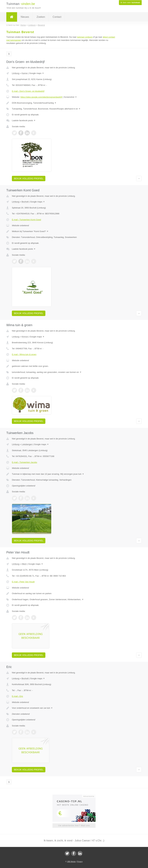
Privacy (80, 862)
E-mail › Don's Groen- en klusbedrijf (28, 91)
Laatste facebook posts (24, 120)
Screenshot (70, 97)
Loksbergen (27, 444)
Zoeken (41, 17)
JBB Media (71, 862)
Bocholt (25, 202)
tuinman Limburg (85, 37)
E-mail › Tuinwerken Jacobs (25, 462)
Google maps (37, 73)
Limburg (16, 73)
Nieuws (25, 17)
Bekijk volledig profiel (29, 179)
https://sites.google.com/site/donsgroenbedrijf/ (41, 97)
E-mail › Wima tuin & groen (24, 354)
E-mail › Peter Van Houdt (23, 582)
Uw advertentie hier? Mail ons (74, 825)
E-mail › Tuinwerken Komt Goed (26, 220)
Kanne (25, 73)
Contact (57, 17)
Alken (24, 564)
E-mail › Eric (17, 696)
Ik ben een (130, 3)
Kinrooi (25, 337)
